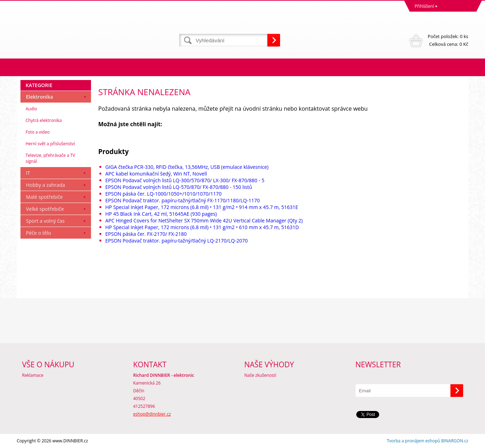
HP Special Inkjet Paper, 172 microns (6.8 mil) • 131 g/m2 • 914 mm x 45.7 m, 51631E (202, 207)
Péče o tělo (39, 233)
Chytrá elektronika (44, 120)
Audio (32, 109)
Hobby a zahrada (46, 185)
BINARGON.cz (455, 441)
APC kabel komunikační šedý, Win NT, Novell (156, 174)
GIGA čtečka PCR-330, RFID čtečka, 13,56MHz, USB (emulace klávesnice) (187, 167)
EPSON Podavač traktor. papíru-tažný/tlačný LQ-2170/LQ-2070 (177, 241)
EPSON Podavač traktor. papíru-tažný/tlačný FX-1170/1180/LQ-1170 (183, 200)
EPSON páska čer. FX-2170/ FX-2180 (146, 234)
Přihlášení (425, 6)
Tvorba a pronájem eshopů (414, 441)
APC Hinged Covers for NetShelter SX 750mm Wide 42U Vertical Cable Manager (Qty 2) (204, 220)
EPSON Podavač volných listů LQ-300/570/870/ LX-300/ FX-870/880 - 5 (185, 180)
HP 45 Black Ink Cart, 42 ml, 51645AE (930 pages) (161, 214)
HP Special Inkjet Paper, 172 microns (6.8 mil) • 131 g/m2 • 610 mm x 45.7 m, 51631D (202, 227)
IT (28, 173)
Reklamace (33, 375)
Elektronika (40, 97)
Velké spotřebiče (45, 209)
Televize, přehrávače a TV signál (50, 158)
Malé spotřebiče (44, 197)
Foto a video (38, 132)
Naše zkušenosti (260, 375)
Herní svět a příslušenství (50, 144)
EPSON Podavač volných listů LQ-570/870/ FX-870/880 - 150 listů (179, 187)
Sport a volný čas (46, 221)
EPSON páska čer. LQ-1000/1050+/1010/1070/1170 (164, 194)
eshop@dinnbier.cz (152, 414)
